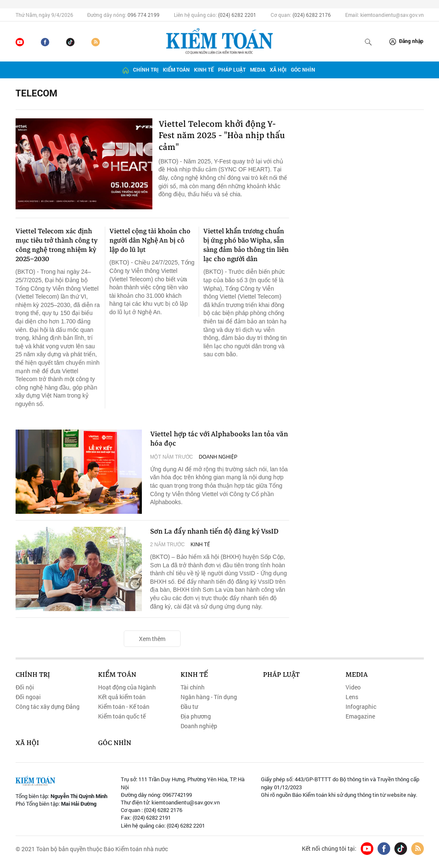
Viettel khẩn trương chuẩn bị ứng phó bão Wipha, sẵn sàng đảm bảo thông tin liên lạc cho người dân (246, 245)
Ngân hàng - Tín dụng (209, 697)
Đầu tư (189, 707)
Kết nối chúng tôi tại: (329, 849)
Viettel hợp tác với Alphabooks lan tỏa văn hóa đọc (215, 440)
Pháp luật (232, 70)
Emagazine (360, 717)
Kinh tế (204, 70)
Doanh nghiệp (218, 458)
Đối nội (25, 687)
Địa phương (196, 717)
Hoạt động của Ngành (127, 687)
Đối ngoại (28, 697)
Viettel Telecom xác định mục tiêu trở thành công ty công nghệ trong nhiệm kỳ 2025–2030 (57, 245)
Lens (352, 697)
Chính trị (146, 70)
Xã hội (278, 70)
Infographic (361, 707)
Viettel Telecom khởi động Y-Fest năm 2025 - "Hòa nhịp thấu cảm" (219, 137)
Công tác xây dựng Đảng (48, 707)
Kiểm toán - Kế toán (124, 707)
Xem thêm (152, 639)
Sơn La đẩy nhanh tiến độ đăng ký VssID (218, 532)
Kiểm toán (176, 70)
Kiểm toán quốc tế (122, 717)
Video (353, 687)
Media (258, 70)
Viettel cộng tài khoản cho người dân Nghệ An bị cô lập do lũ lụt (150, 240)
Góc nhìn (303, 70)
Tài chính (193, 687)
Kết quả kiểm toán (122, 697)
